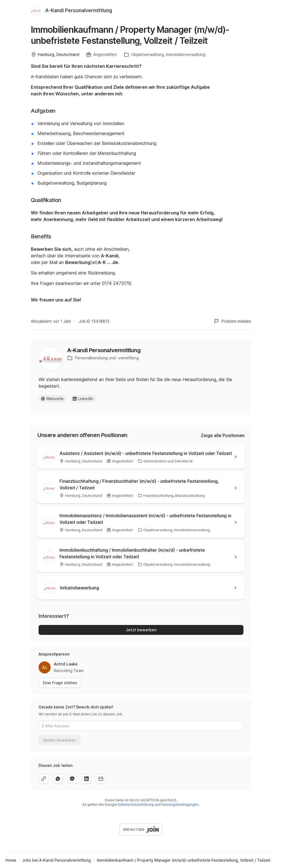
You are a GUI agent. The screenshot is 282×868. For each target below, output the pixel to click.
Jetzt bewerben (141, 630)
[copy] (44, 779)
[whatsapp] (58, 779)
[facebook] (72, 779)
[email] (101, 779)
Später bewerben (59, 740)
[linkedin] (86, 779)
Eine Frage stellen (60, 683)
